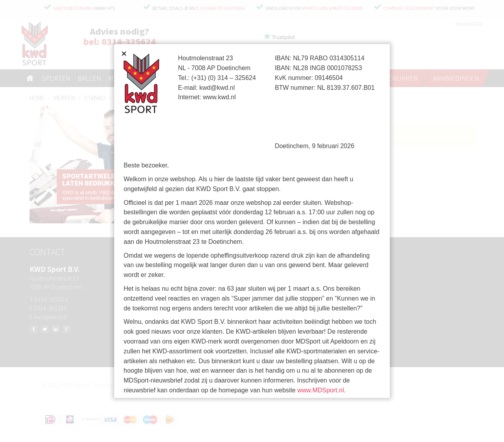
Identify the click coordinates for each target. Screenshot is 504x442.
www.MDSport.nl (321, 390)
